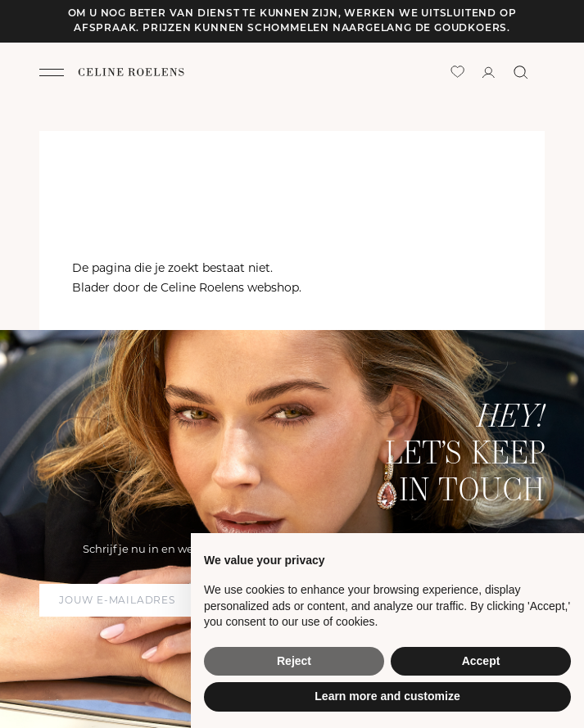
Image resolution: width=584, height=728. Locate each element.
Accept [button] (481, 661)
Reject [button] (294, 661)
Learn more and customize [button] (387, 696)
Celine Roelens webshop (230, 287)
